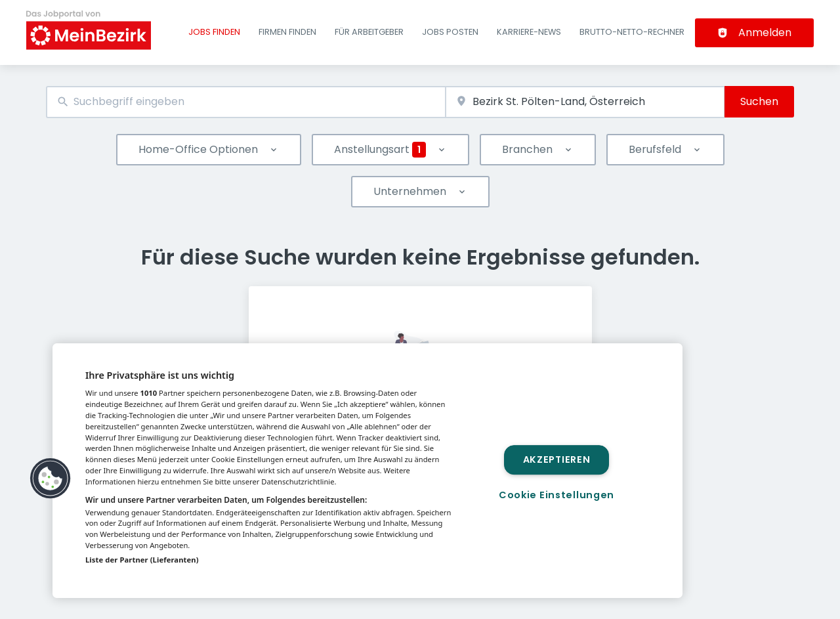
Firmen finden (287, 32)
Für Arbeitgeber (369, 32)
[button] (51, 479)
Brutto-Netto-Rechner (632, 32)
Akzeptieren (557, 459)
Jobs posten (450, 32)
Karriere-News (529, 32)
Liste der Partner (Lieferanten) (142, 560)
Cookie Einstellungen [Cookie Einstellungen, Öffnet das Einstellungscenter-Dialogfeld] (556, 495)
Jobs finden (214, 32)
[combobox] (246, 102)
